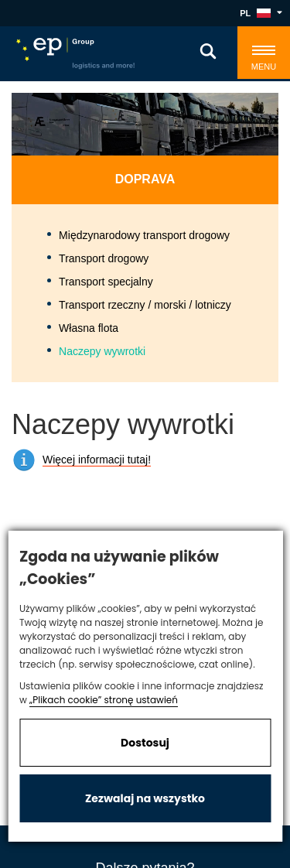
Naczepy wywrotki (102, 351)
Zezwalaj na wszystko (145, 798)
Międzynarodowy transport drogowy (144, 235)
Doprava (145, 179)
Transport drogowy (104, 258)
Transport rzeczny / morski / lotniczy (145, 305)
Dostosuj (145, 743)
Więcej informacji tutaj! (97, 460)
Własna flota (89, 328)
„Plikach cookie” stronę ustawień (104, 700)
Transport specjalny (106, 282)
